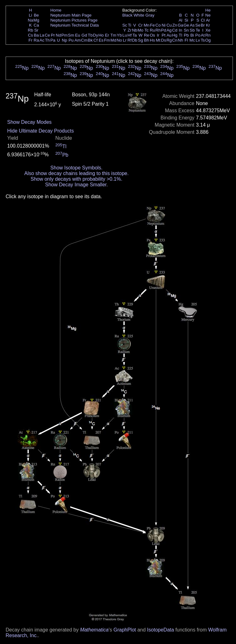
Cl (203, 20)
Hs (152, 40)
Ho (101, 35)
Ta (135, 35)
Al (180, 20)
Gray (150, 15)
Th (47, 40)
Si (186, 20)
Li (30, 15)
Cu (169, 25)
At (203, 35)
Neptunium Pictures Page (74, 20)
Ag (169, 30)
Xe (208, 30)
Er (107, 35)
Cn (175, 40)
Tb (90, 35)
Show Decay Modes (29, 122)
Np (64, 40)
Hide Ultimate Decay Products (40, 131)
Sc (125, 25)
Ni (164, 25)
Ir (158, 35)
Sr (36, 30)
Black (128, 15)
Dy (96, 35)
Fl (186, 40)
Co (158, 25)
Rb (30, 30)
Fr (30, 40)
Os (152, 35)
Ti (130, 25)
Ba (36, 35)
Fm (107, 40)
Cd (175, 30)
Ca (36, 25)
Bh (146, 40)
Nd (59, 35)
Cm (84, 40)
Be (36, 15)
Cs (30, 35)
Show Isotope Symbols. (76, 168)
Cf (95, 40)
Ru (152, 30)
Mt (158, 40)
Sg (140, 40)
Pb (186, 35)
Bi (192, 35)
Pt (164, 35)
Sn (186, 30)
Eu (77, 35)
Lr (125, 40)
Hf (129, 35)
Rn (208, 35)
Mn (147, 25)
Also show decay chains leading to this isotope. (76, 173)
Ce (47, 35)
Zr (130, 30)
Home (56, 10)
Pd (164, 30)
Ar (208, 20)
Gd (84, 35)
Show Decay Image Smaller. (76, 185)
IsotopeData (160, 630)
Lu (125, 35)
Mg (36, 20)
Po (198, 35)
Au (169, 35)
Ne (208, 15)
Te (198, 30)
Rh (158, 30)
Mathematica (94, 630)
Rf (129, 40)
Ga (180, 25)
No (119, 40)
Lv (198, 40)
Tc (147, 30)
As (192, 25)
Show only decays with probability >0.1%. (76, 179)
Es (101, 40)
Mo (141, 30)
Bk (90, 40)
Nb (135, 30)
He (208, 10)
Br (203, 25)
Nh (181, 40)
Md (113, 40)
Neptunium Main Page (71, 15)
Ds (164, 40)
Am (78, 40)
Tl (181, 35)
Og (208, 40)
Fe (152, 25)
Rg (169, 40)
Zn (175, 25)
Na (30, 20)
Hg (175, 35)
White (139, 15)
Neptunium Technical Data (74, 25)
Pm (65, 35)
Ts (203, 40)
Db (135, 40)
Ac (42, 40)
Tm (113, 35)
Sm (71, 35)
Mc (192, 40)
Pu (71, 40)
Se (198, 25)
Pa (53, 40)
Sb (192, 30)
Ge (186, 25)
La (42, 35)
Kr (208, 25)
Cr (140, 25)
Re (147, 35)
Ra (36, 40)
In (181, 30)
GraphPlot (125, 630)
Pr (53, 35)
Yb (119, 35)
